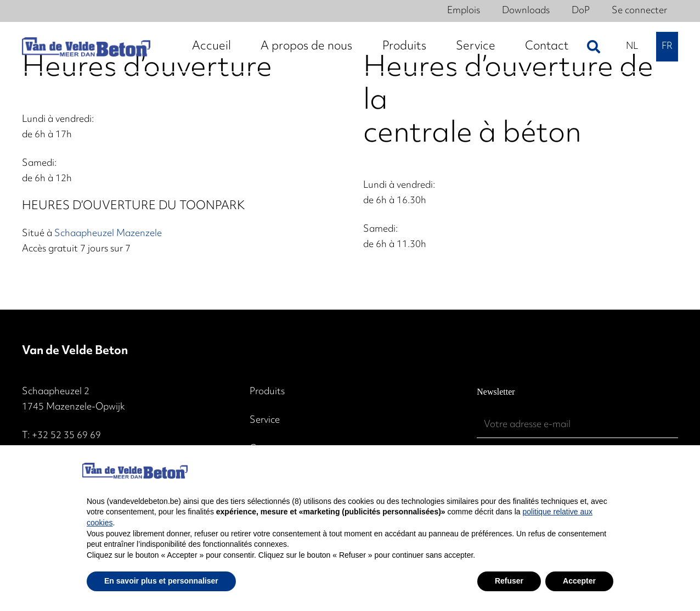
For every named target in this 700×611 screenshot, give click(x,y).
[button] (594, 47)
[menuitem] (632, 47)
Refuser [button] (509, 581)
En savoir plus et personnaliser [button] (161, 581)
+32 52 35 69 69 (66, 436)
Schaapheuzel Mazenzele (108, 234)
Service (265, 421)
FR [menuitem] (667, 47)
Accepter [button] (579, 581)
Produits (267, 392)
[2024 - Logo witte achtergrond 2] (86, 47)
